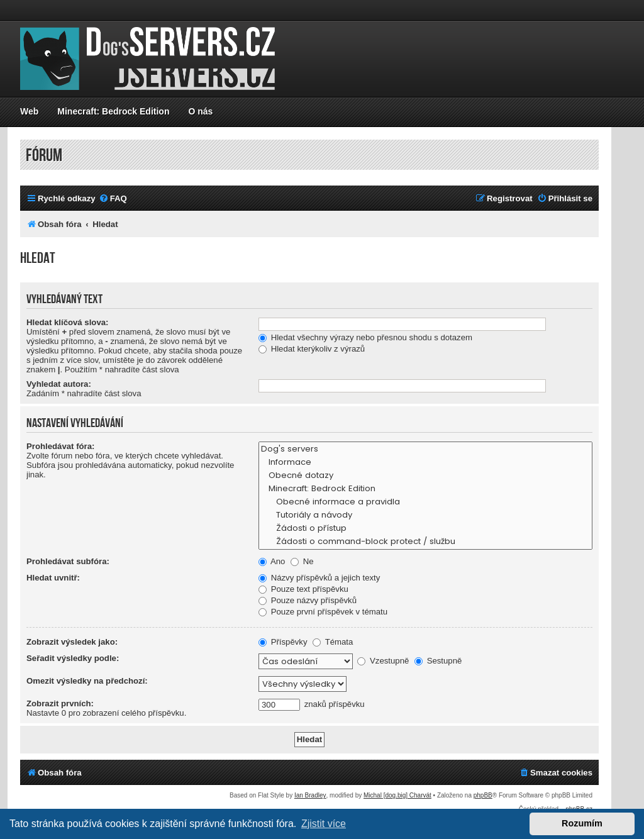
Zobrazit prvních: (60, 703)
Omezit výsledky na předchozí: (87, 681)
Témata (333, 642)
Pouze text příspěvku (303, 589)
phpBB (483, 795)
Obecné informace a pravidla (425, 502)
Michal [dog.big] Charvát (397, 795)
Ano (272, 561)
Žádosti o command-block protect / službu (425, 542)
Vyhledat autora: (59, 384)
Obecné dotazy (425, 476)
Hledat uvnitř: (53, 578)
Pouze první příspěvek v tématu (323, 612)
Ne (302, 561)
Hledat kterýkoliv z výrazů (312, 349)
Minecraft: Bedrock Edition (113, 111)
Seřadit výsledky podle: (73, 658)
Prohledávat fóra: (60, 446)
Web (29, 111)
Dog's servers (425, 449)
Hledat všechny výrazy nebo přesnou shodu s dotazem (365, 337)
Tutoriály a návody (425, 515)
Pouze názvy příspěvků (308, 600)
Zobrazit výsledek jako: (72, 642)
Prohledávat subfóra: (68, 561)
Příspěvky (283, 642)
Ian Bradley (310, 795)
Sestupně (438, 661)
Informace (425, 463)
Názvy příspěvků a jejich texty (319, 578)
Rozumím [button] (582, 823)
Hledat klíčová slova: (67, 322)
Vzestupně (383, 661)
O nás (200, 111)
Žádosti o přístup (425, 529)
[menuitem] (113, 198)
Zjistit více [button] (324, 824)
